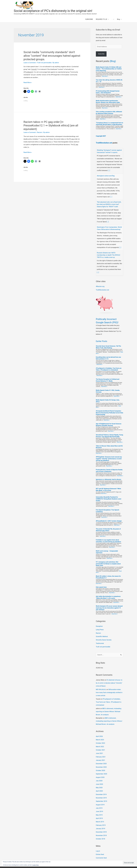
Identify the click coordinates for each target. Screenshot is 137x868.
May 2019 (99, 807)
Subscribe (101, 54)
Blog (118, 19)
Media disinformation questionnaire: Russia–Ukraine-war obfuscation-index (108, 101)
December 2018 (101, 824)
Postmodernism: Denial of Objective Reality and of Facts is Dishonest (109, 469)
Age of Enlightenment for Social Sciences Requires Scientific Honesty (109, 423)
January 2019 (100, 820)
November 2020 (101, 761)
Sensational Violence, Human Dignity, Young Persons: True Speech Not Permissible (109, 434)
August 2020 (100, 771)
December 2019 (101, 787)
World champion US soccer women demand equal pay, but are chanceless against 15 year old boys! (109, 606)
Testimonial (100, 641)
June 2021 (99, 748)
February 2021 (101, 751)
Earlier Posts (101, 339)
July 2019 (99, 801)
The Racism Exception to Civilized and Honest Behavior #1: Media (108, 378)
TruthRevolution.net (104, 143)
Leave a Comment (29, 63)
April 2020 (99, 784)
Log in (98, 842)
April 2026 (99, 731)
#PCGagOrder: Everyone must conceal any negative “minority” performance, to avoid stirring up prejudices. (109, 457)
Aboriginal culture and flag (105, 175)
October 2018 (100, 830)
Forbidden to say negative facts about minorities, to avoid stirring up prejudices (108, 539)
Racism (39, 132)
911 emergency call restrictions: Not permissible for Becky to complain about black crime (108, 562)
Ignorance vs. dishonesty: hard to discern (108, 477)
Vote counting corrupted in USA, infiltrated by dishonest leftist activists (109, 112)
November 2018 (101, 827)
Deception (99, 624)
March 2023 (100, 735)
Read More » (28, 82)
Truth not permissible (43, 63)
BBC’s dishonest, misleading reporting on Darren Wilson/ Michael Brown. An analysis (108, 707)
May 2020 (99, 781)
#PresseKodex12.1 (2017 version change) (109, 519)
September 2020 (101, 768)
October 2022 (100, 738)
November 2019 (101, 791)
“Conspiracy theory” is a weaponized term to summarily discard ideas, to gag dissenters (109, 124)
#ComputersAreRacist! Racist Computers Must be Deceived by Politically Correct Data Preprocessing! (109, 411)
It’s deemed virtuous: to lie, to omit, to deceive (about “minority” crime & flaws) (109, 680)
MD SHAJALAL (101, 686)
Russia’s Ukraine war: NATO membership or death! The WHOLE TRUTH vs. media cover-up (108, 253)
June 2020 (99, 778)
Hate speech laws (101, 585)
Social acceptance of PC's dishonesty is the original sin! (53, 11)
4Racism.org (100, 284)
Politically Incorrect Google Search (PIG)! (109, 319)
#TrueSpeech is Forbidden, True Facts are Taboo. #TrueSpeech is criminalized (109, 367)
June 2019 (99, 804)
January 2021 (100, 754)
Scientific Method (102, 634)
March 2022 (100, 741)
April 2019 (99, 810)
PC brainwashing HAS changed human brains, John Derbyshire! (108, 92)
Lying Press (100, 627)
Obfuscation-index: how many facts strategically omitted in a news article (110, 689)
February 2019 (101, 817)
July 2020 (99, 774)
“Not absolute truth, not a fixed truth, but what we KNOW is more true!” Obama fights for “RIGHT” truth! (109, 203)
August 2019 (100, 797)
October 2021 (100, 745)
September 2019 (101, 794)
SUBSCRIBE (89, 19)
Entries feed (100, 846)
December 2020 (101, 758)
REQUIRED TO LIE (102, 19)
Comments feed (101, 849)
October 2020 (100, 764)
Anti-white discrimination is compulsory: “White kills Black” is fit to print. (108, 595)
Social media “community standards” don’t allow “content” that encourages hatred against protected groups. (52, 56)
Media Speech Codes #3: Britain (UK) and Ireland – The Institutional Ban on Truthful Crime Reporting (109, 69)
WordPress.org (101, 852)
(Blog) (113, 61)
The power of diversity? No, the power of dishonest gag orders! (108, 528)
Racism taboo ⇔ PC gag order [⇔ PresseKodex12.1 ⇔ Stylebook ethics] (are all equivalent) (51, 125)
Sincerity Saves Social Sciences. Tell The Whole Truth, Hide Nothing (108, 345)
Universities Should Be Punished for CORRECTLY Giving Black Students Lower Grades (109, 497)
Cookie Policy (36, 865)
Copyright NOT (101, 136)
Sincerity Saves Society (103, 637)
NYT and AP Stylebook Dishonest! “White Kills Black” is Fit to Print (108, 488)
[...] (109, 170)
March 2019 (100, 814)
